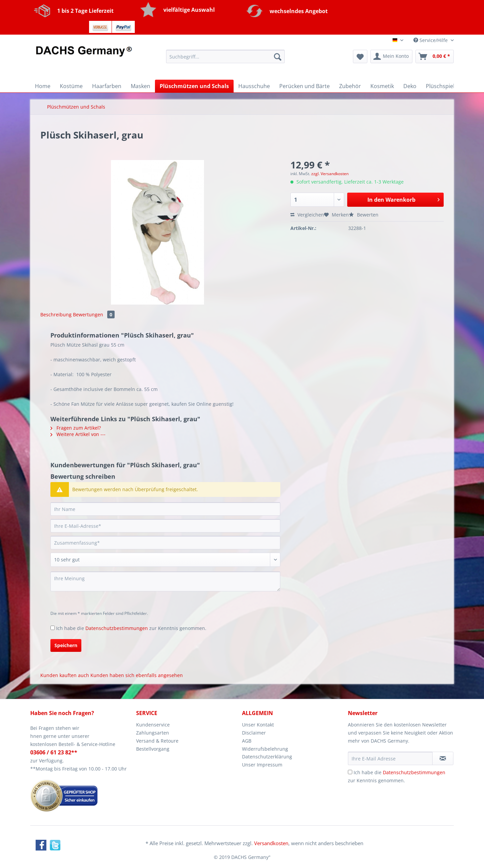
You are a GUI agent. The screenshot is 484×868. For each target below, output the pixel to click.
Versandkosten (271, 843)
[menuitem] (225, 60)
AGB (247, 741)
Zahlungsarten (153, 733)
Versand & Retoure (157, 741)
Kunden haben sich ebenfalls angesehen (137, 675)
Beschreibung (56, 314)
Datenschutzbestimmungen (117, 628)
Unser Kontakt (258, 725)
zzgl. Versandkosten (330, 174)
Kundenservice (153, 725)
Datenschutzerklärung (267, 757)
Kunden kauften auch (65, 675)
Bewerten (364, 215)
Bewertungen (94, 314)
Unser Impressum (262, 765)
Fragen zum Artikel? (76, 428)
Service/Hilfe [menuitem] (431, 40)
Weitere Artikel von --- (78, 434)
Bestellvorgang (153, 749)
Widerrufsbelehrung (265, 749)
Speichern (66, 645)
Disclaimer (254, 733)
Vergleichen (307, 215)
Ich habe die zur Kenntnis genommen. (131, 628)
